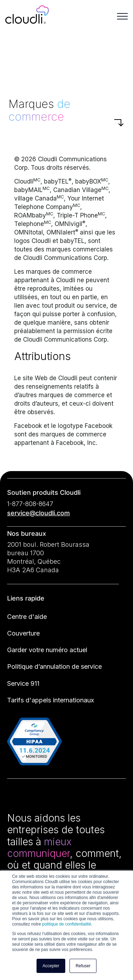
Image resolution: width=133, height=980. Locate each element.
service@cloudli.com (38, 513)
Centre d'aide (27, 617)
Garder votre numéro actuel (47, 650)
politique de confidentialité (67, 924)
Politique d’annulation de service (54, 666)
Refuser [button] (83, 966)
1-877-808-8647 (30, 504)
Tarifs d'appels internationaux (51, 700)
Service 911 (23, 683)
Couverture (23, 633)
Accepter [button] (51, 966)
